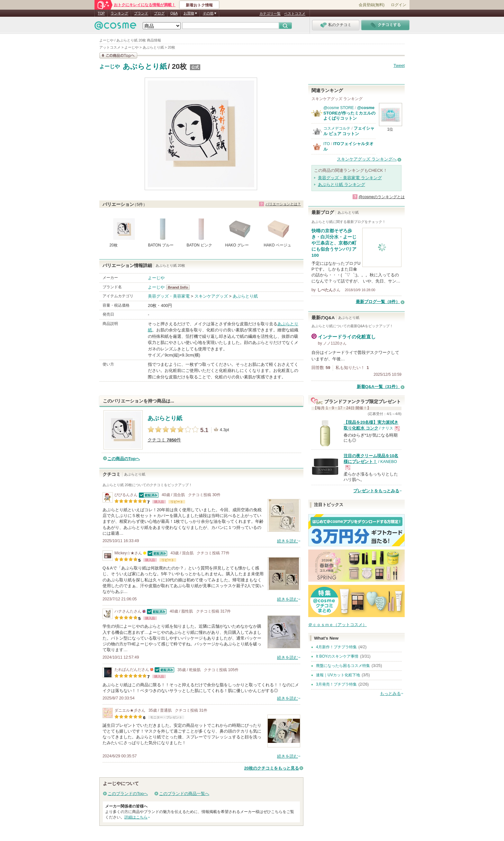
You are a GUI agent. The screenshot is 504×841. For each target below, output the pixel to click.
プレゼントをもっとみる (376, 491)
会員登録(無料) (372, 5)
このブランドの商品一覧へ (184, 794)
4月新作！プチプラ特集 (336, 647)
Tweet (399, 65)
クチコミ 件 (164, 440)
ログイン (399, 5)
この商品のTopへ (124, 459)
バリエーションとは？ (283, 204)
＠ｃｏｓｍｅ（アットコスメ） (337, 625)
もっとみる (390, 693)
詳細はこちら (136, 817)
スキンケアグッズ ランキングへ (367, 159)
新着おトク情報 (199, 5)
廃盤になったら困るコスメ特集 (343, 666)
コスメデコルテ (337, 128)
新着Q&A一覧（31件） (378, 387)
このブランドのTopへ (128, 794)
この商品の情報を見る (118, 55)
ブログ (159, 13)
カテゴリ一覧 (270, 14)
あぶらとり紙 (145, 66)
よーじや (110, 67)
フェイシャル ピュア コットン (349, 131)
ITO (327, 144)
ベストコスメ (295, 14)
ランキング (119, 13)
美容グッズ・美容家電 (169, 296)
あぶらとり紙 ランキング (342, 185)
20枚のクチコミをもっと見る (272, 768)
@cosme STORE (339, 108)
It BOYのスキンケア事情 (337, 656)
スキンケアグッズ (211, 296)
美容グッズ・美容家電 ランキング (350, 178)
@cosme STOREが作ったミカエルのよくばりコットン (349, 113)
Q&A (174, 13)
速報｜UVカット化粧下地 (338, 675)
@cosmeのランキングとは (382, 197)
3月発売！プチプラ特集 (336, 684)
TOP (101, 13)
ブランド (141, 13)
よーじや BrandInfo (180, 287)
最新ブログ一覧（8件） (378, 302)
